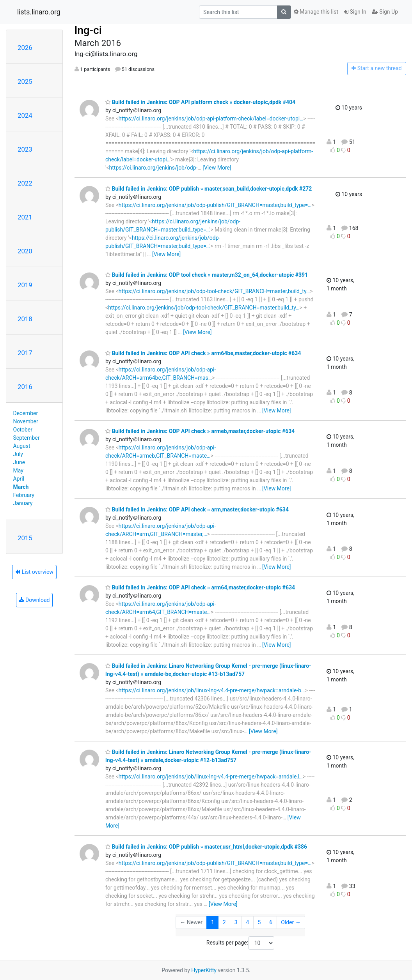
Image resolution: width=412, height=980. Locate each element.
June (19, 462)
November (26, 421)
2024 (25, 115)
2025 (25, 81)
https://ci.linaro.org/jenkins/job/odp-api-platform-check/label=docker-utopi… (211, 119)
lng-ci (88, 30)
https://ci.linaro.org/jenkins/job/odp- (154, 168)
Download (35, 600)
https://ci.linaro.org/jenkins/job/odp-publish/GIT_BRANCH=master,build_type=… (215, 205)
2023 (25, 149)
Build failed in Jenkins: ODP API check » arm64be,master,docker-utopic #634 (203, 353)
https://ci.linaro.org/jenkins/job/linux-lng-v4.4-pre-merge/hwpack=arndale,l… (211, 777)
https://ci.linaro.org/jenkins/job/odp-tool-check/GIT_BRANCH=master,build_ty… (214, 291)
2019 (25, 285)
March (21, 487)
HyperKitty (204, 970)
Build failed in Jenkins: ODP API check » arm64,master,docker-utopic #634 (200, 587)
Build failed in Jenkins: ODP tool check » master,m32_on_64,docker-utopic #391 (207, 275)
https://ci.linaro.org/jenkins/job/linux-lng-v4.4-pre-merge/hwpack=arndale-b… (212, 690)
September (27, 438)
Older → (291, 922)
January (23, 503)
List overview (34, 572)
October (23, 430)
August (22, 446)
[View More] (217, 168)
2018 (25, 319)
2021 (25, 217)
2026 (25, 48)
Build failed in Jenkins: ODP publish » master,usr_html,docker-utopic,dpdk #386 (206, 847)
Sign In (355, 12)
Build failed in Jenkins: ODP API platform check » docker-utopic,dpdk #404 (200, 102)
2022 (25, 183)
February (24, 495)
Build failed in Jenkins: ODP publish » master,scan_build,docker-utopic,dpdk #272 (209, 189)
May (18, 471)
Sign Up (385, 12)
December (26, 413)
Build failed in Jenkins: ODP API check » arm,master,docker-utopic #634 (197, 509)
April (19, 479)
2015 (25, 538)
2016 (25, 387)
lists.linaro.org (39, 12)
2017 (25, 353)
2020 (25, 251)
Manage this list (316, 12)
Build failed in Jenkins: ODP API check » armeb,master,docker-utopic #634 (200, 431)
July (18, 454)
